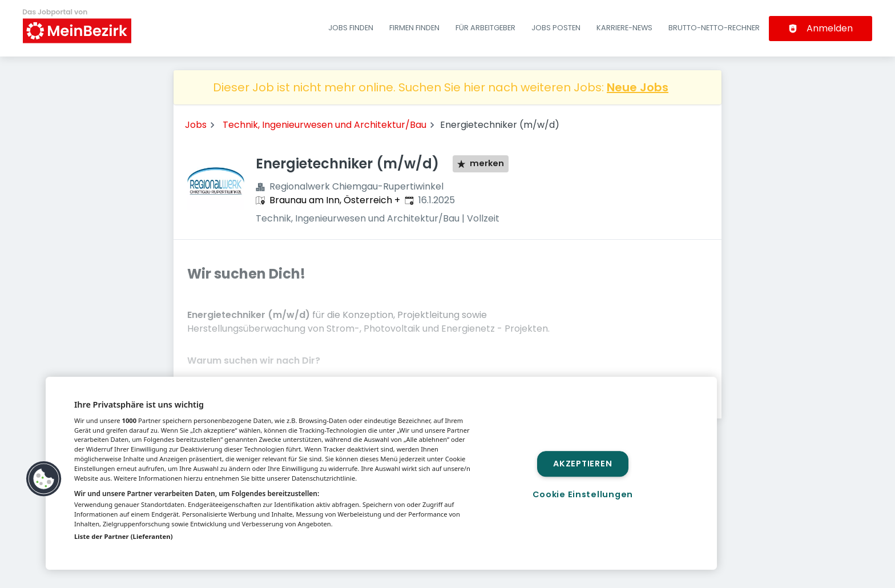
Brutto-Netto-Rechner (714, 28)
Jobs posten (556, 28)
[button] (44, 479)
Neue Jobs (638, 87)
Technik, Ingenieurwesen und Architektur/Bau (324, 125)
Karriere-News (624, 28)
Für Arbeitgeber (485, 28)
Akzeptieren (582, 464)
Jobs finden (351, 28)
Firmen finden (414, 28)
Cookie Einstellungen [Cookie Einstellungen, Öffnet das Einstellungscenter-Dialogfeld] (583, 494)
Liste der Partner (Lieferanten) (124, 536)
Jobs (196, 125)
